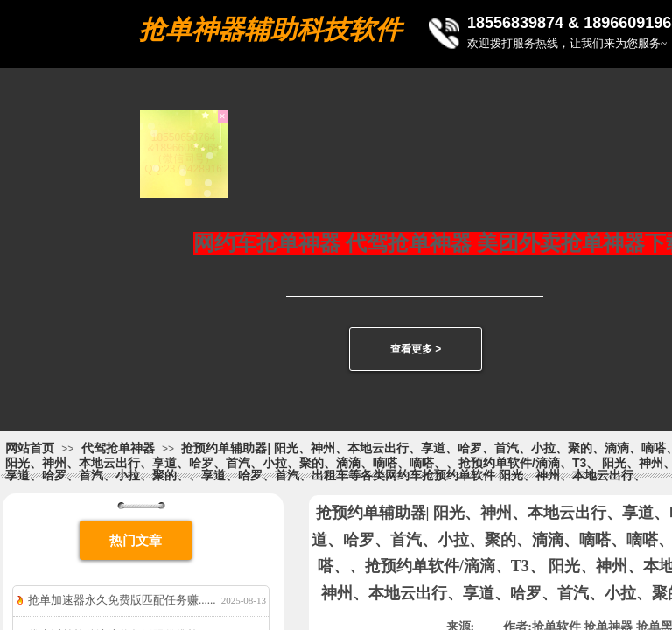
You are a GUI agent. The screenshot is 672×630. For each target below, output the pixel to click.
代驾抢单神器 (118, 448)
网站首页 (30, 448)
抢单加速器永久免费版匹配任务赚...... (122, 600)
